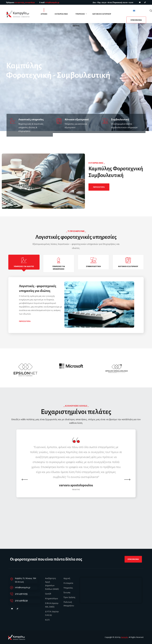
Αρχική (67, 578)
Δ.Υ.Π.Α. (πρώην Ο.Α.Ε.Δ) (52, 613)
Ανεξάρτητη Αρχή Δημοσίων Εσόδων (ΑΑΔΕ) (52, 584)
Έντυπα (67, 593)
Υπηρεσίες (68, 588)
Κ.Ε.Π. (47, 620)
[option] (31, 370)
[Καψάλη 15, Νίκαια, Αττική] (111, 590)
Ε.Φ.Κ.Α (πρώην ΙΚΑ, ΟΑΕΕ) (52, 605)
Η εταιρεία (68, 583)
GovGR (48, 594)
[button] (151, 11)
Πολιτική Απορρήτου (69, 604)
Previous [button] (25, 480)
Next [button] (127, 480)
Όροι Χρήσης (69, 597)
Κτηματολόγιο (52, 598)
